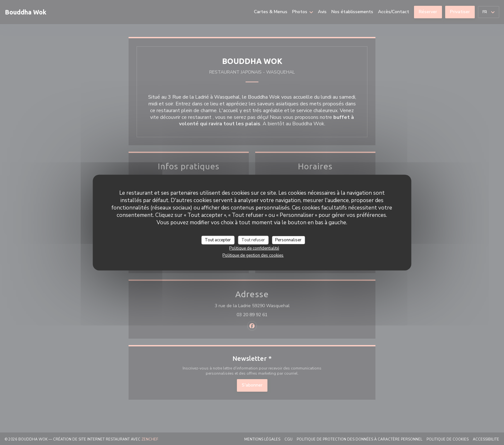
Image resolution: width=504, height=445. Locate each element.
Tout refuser (253, 240)
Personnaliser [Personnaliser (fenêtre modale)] (288, 240)
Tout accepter (218, 240)
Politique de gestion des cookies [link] (253, 255)
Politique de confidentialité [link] (254, 248)
